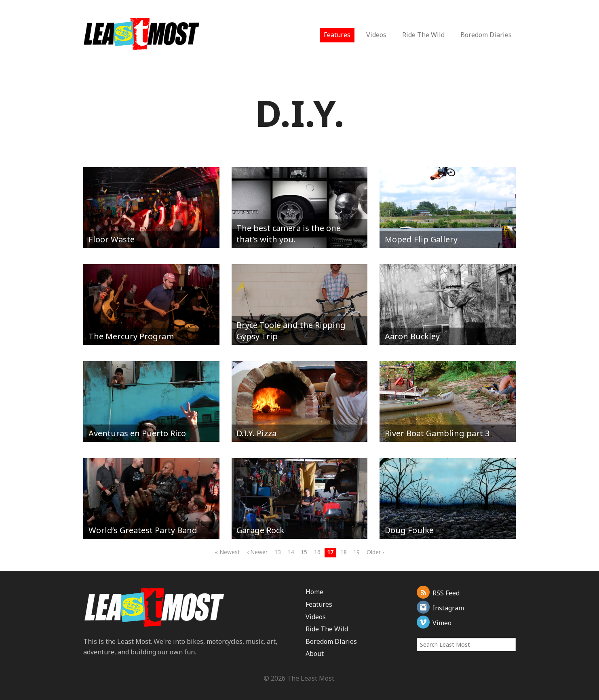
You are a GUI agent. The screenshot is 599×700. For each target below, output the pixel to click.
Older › (375, 552)
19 (356, 552)
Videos (376, 35)
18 (344, 552)
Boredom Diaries (486, 35)
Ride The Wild (423, 35)
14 (291, 552)
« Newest (227, 552)
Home (314, 592)
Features (337, 35)
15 (304, 552)
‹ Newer (257, 552)
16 (317, 552)
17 (330, 552)
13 (278, 552)
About (315, 654)
